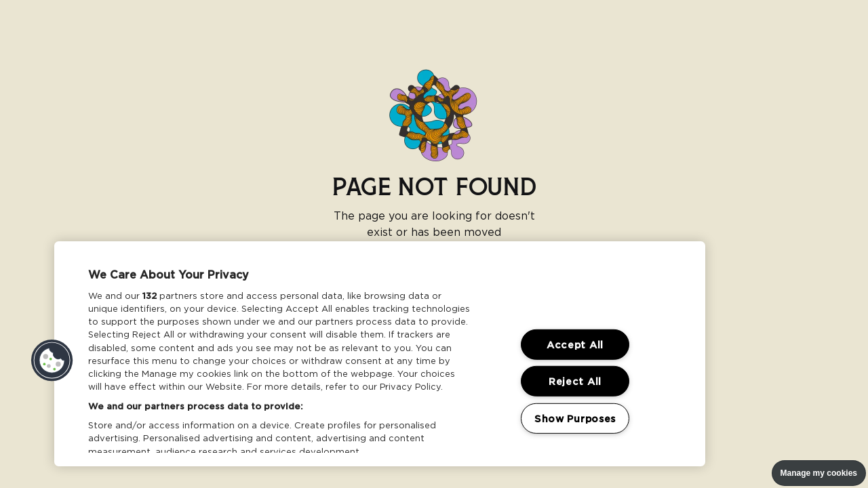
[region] (380, 354)
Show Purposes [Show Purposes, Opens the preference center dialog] (575, 419)
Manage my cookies (819, 473)
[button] (52, 361)
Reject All (575, 381)
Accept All (575, 345)
